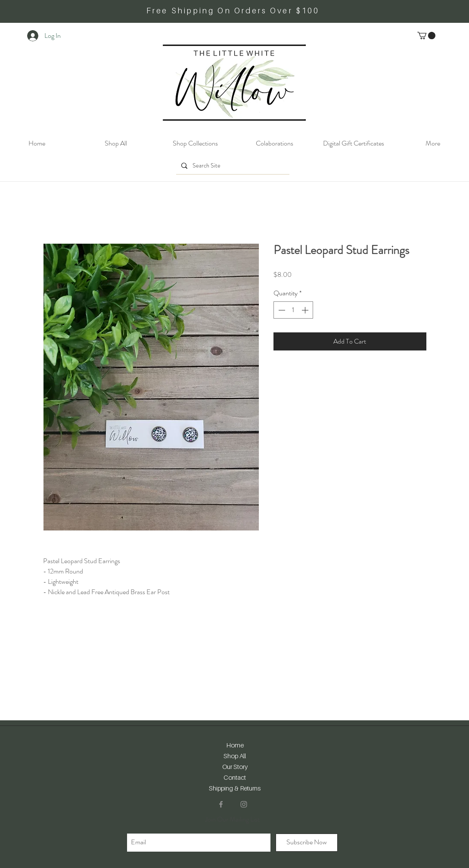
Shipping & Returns (235, 788)
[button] (426, 36)
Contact (235, 777)
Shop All (235, 756)
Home (235, 745)
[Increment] (306, 310)
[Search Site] (232, 166)
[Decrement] (281, 310)
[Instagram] (244, 804)
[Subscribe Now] (307, 843)
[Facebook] (221, 804)
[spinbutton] (293, 310)
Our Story (235, 766)
